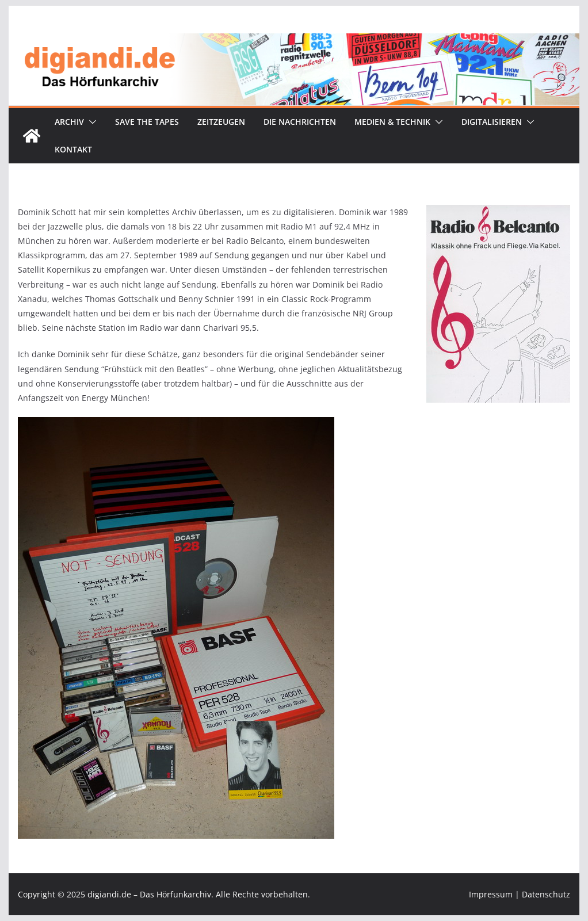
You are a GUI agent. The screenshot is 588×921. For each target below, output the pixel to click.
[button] (90, 122)
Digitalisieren (492, 122)
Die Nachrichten (300, 122)
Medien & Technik (392, 122)
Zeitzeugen (221, 122)
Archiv (69, 122)
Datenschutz (546, 894)
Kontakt (73, 149)
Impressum (491, 894)
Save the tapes (147, 122)
